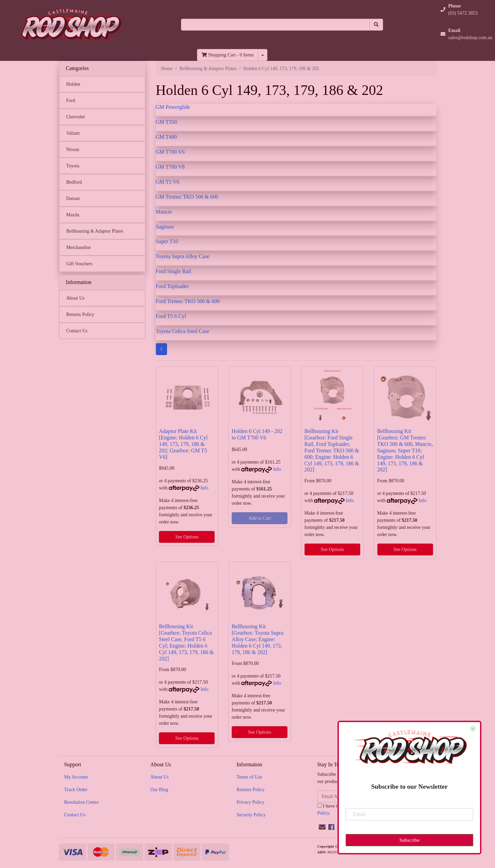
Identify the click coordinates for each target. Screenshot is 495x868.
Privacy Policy (250, 802)
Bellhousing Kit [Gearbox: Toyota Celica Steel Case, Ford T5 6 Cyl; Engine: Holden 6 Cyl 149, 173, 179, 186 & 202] (186, 642)
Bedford (74, 182)
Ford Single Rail (174, 271)
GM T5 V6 (168, 182)
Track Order (76, 790)
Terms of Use (249, 777)
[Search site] (376, 25)
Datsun (73, 198)
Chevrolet (76, 117)
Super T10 (167, 241)
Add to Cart (260, 518)
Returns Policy (80, 314)
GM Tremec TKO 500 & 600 (187, 197)
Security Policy (251, 815)
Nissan (73, 149)
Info (204, 488)
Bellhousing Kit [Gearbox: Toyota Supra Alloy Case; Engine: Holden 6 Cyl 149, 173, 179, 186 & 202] (258, 639)
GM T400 (166, 137)
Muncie (164, 212)
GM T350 (166, 122)
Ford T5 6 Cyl (171, 316)
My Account (76, 777)
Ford (71, 101)
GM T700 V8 (170, 167)
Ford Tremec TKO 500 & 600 (188, 301)
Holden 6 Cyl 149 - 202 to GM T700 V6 (257, 434)
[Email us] (322, 827)
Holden (73, 84)
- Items (228, 55)
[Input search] (275, 25)
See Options (187, 537)
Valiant (73, 133)
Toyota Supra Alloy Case (183, 256)
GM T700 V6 (170, 152)
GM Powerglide (173, 107)
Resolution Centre (82, 802)
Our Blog (159, 790)
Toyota (73, 166)
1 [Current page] (161, 349)
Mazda (73, 215)
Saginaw (165, 227)
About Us (76, 298)
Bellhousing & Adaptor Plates (95, 231)
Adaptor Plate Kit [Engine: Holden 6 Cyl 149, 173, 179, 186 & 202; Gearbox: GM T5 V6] (183, 444)
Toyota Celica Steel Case (183, 331)
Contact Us (77, 331)
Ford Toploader (172, 286)
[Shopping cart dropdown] (263, 55)
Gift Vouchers (80, 264)
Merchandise (79, 247)
